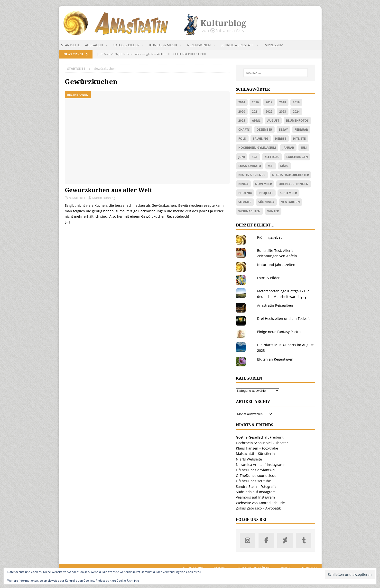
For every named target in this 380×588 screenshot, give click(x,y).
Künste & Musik (166, 45)
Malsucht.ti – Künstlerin (255, 454)
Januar (288, 148)
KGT (255, 157)
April (256, 121)
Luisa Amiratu (250, 166)
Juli (304, 148)
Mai (271, 166)
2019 (296, 102)
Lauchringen (297, 157)
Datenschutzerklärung (254, 568)
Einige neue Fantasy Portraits (281, 332)
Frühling (261, 139)
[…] (67, 222)
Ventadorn (291, 202)
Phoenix (245, 193)
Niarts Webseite (249, 459)
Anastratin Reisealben (275, 305)
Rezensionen (201, 45)
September (288, 193)
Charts (244, 130)
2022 (269, 112)
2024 (296, 112)
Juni (242, 157)
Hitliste (299, 139)
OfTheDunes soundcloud (256, 475)
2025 (242, 121)
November (264, 184)
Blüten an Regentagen (275, 359)
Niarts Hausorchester (291, 175)
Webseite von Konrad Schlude (260, 503)
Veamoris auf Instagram (255, 497)
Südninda (266, 202)
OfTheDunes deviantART (256, 470)
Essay (283, 130)
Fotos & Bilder (129, 45)
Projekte (266, 193)
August (273, 121)
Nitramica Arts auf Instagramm (261, 465)
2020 (242, 112)
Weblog (286, 568)
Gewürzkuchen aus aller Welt (108, 190)
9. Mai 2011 (77, 198)
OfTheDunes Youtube (253, 481)
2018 (283, 102)
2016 (255, 102)
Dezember (264, 130)
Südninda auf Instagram (256, 492)
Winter (273, 211)
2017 (269, 102)
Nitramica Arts (193, 568)
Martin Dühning (104, 198)
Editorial (220, 568)
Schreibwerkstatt (240, 45)
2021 (255, 112)
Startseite (71, 45)
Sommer (245, 202)
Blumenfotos (297, 121)
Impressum (273, 45)
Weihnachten (249, 211)
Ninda (243, 184)
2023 (283, 112)
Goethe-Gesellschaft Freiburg (260, 437)
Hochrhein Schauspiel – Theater (262, 443)
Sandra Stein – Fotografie (256, 486)
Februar (301, 130)
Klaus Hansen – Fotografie (257, 448)
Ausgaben (96, 45)
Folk (242, 139)
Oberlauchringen (294, 184)
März (284, 166)
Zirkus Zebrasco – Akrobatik (258, 508)
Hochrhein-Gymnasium (257, 148)
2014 (242, 102)
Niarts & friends (252, 175)
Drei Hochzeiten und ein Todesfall (285, 318)
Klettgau (272, 157)
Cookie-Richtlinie (128, 581)
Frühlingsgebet (269, 237)
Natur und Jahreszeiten (276, 265)
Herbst (281, 139)
